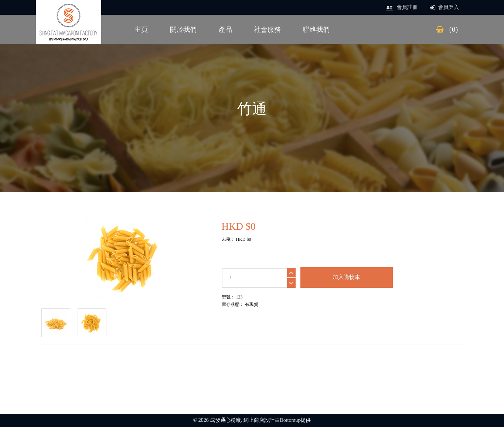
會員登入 (445, 7)
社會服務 (268, 30)
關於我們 (183, 30)
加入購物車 (346, 277)
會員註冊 (402, 7)
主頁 (141, 30)
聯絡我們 (316, 30)
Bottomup (290, 420)
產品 (225, 30)
